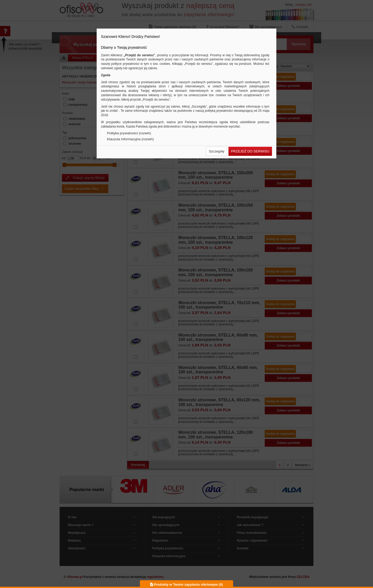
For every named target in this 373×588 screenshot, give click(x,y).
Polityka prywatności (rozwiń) (129, 133)
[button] (217, 151)
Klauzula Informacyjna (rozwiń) (130, 139)
